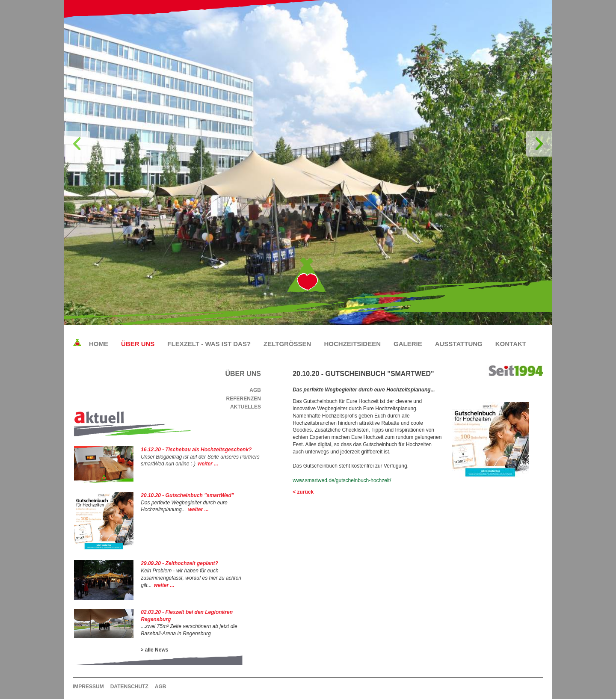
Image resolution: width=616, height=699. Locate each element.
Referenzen (244, 399)
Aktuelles (246, 407)
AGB (255, 390)
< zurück (303, 492)
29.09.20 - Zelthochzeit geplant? (179, 563)
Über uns (138, 344)
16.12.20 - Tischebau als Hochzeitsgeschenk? (196, 450)
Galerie (408, 344)
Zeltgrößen (287, 344)
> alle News (154, 650)
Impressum (88, 687)
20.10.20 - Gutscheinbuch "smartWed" (187, 495)
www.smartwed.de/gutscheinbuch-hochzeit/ (342, 480)
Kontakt (511, 344)
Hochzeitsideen (352, 344)
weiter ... (208, 464)
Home (99, 344)
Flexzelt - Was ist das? (209, 344)
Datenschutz (129, 687)
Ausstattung (459, 344)
